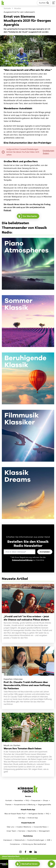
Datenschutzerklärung (22, 560)
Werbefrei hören (28, 864)
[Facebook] (25, 852)
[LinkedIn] (36, 852)
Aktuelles (18, 8)
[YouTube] (31, 852)
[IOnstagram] (20, 852)
